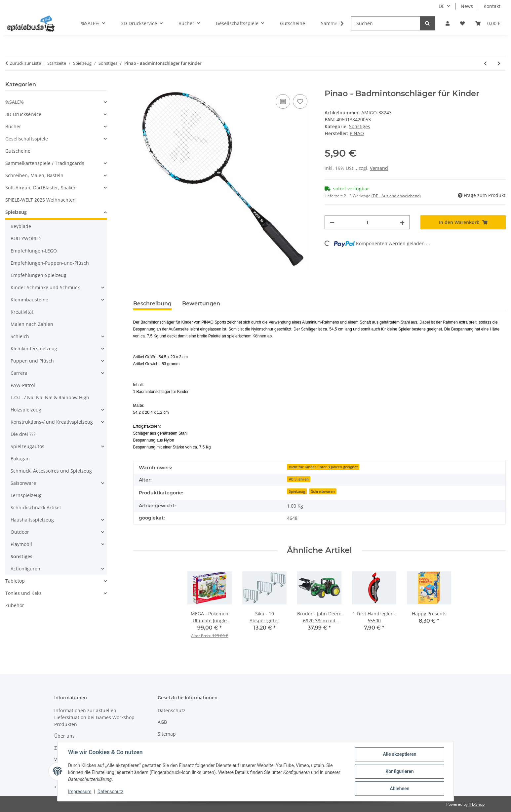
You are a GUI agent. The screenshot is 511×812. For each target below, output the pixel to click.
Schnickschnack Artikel (36, 507)
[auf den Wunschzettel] (300, 101)
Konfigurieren (399, 771)
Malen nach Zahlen (32, 324)
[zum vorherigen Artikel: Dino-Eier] (485, 63)
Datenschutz (110, 792)
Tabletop (15, 581)
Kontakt (492, 6)
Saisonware (23, 483)
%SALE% (15, 102)
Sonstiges (360, 126)
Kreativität (22, 312)
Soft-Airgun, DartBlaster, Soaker (40, 188)
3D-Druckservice (23, 114)
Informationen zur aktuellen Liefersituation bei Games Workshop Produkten (94, 717)
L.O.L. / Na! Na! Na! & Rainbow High (50, 397)
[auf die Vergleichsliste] (283, 101)
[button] (448, 23)
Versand (379, 168)
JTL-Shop (477, 804)
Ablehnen (399, 789)
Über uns (64, 736)
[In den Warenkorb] (138, 85)
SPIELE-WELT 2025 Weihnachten (40, 200)
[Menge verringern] (332, 222)
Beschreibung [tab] (152, 304)
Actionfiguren (25, 569)
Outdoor (20, 532)
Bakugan (20, 459)
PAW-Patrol (23, 385)
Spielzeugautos (27, 446)
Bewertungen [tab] (201, 304)
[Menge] (367, 222)
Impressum (80, 792)
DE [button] (442, 6)
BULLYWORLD (26, 238)
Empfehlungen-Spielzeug (39, 275)
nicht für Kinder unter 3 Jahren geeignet (323, 467)
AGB (162, 722)
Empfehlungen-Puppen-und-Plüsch (50, 263)
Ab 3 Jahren (299, 479)
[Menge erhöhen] (402, 222)
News (467, 6)
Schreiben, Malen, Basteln (34, 175)
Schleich (20, 336)
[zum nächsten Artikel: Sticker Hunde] (499, 63)
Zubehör (15, 605)
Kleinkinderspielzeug (34, 348)
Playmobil (21, 544)
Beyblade (21, 226)
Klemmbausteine (29, 300)
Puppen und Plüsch (32, 361)
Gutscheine (18, 151)
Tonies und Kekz (23, 593)
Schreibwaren (323, 491)
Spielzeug (297, 491)
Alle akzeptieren (399, 754)
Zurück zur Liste (25, 63)
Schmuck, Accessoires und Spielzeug (51, 471)
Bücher (13, 126)
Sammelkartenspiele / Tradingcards (45, 163)
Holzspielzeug (26, 410)
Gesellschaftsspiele (27, 139)
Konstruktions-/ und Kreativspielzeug (52, 422)
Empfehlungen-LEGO (34, 251)
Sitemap (167, 734)
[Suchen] (386, 23)
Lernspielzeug (26, 495)
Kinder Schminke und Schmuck (45, 287)
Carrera (19, 373)
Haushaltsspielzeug (32, 520)
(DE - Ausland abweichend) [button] (396, 196)
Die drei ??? (23, 434)
